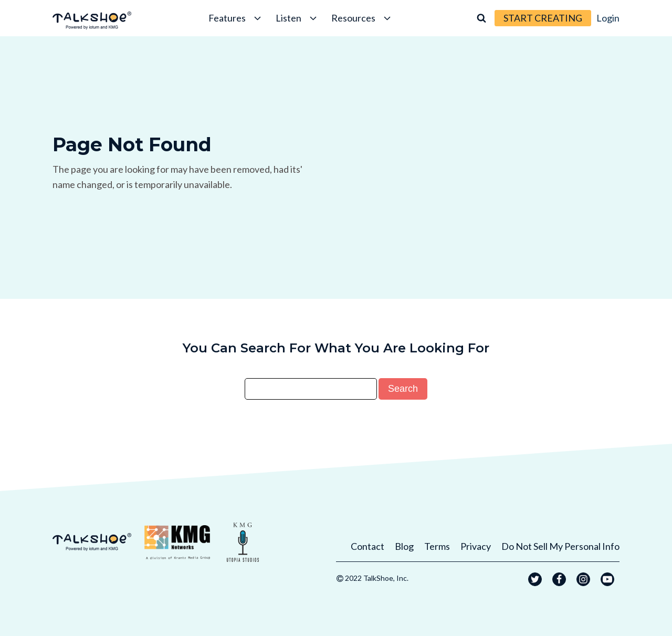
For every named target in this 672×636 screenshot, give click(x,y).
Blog (404, 546)
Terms (437, 546)
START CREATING (543, 18)
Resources (362, 18)
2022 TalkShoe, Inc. (377, 578)
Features (236, 18)
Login (608, 18)
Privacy (476, 546)
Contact (367, 546)
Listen (297, 18)
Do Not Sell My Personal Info (560, 546)
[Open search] (481, 18)
